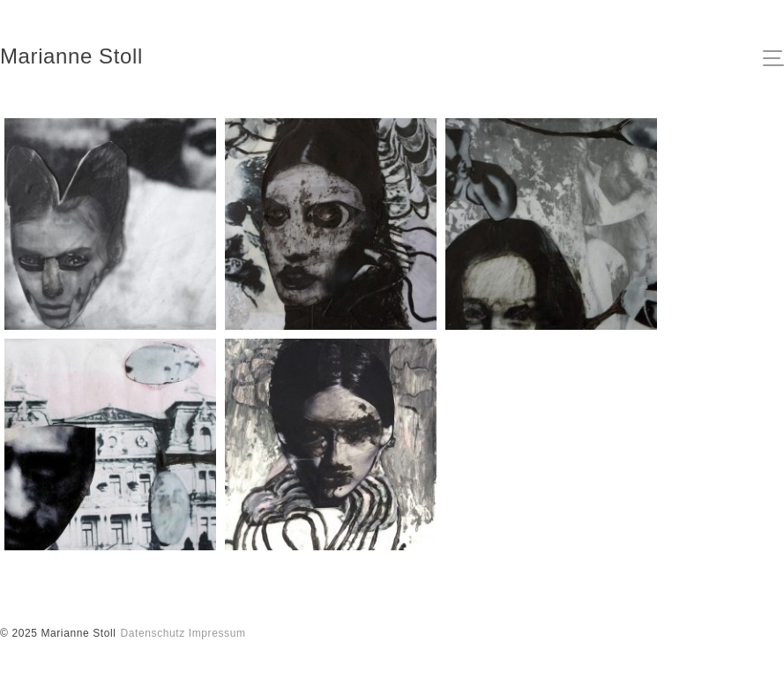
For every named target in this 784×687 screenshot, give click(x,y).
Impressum (217, 633)
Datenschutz (153, 633)
